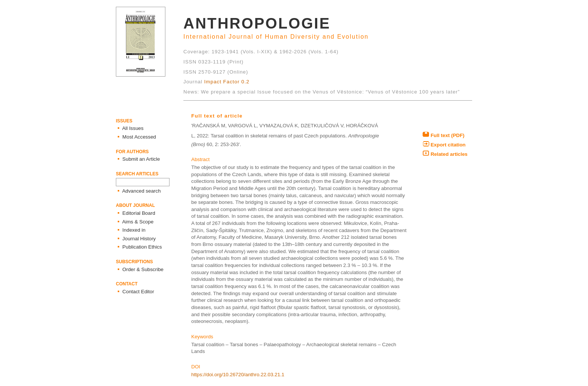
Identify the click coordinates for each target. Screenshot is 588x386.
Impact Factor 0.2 (227, 82)
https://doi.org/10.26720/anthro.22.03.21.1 (238, 375)
